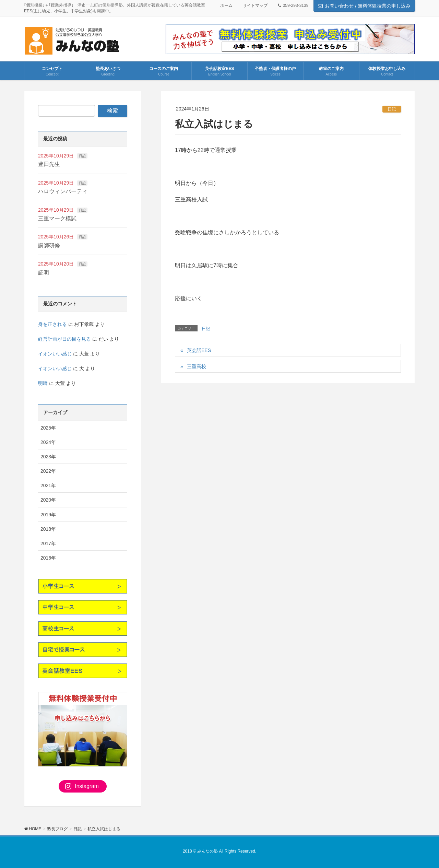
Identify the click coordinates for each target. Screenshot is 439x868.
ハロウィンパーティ (63, 191)
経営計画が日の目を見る (64, 339)
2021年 (48, 485)
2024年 (48, 442)
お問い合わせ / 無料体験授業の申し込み (364, 6)
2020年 (48, 500)
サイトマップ (255, 5)
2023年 (48, 457)
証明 (44, 273)
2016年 (48, 558)
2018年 (48, 529)
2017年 (48, 543)
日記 (392, 109)
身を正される (52, 324)
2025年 (48, 428)
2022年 (48, 471)
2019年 (48, 515)
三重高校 (197, 366)
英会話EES (199, 350)
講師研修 (49, 245)
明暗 (43, 383)
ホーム (226, 5)
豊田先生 (49, 164)
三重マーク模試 (57, 218)
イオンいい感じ (55, 354)
